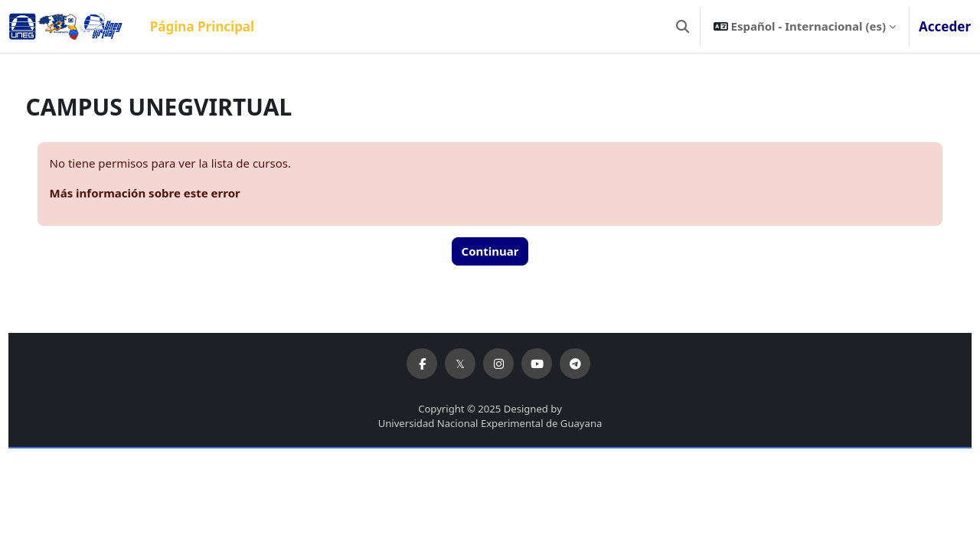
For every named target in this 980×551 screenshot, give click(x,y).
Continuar (490, 251)
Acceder (945, 26)
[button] (683, 26)
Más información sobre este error (173, 193)
